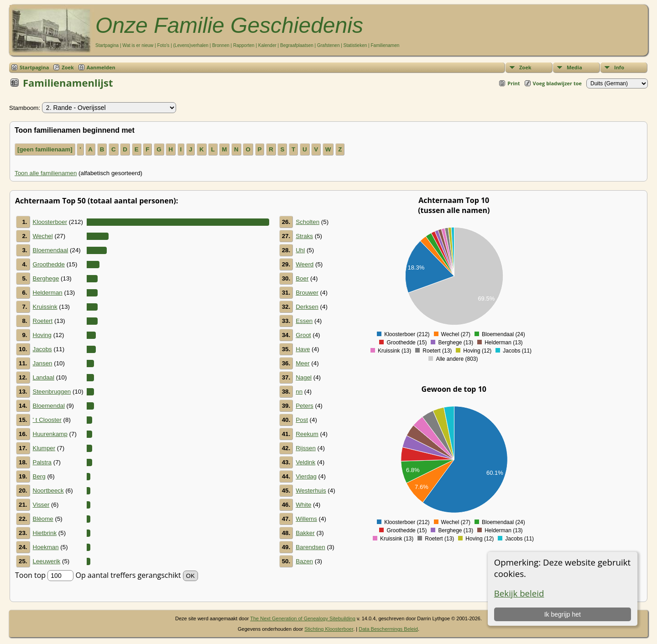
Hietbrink (45, 533)
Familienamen (385, 45)
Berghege (46, 278)
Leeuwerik (47, 561)
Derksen (307, 307)
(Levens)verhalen (191, 45)
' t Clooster (47, 420)
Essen (304, 321)
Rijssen (306, 448)
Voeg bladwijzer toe (557, 83)
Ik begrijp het (563, 614)
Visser (41, 505)
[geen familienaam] (45, 149)
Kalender (267, 45)
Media (574, 67)
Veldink (305, 462)
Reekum (307, 434)
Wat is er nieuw (138, 45)
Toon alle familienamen (46, 173)
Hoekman (46, 547)
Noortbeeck (48, 491)
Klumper (44, 448)
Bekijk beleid (519, 593)
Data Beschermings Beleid (388, 629)
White (303, 505)
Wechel (43, 236)
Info (619, 67)
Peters (305, 406)
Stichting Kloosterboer (329, 629)
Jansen (43, 363)
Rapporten (244, 45)
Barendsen (310, 547)
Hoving (42, 335)
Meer (302, 363)
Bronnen (221, 45)
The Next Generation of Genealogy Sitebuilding (303, 618)
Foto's (163, 45)
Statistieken (355, 45)
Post (302, 420)
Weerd (305, 264)
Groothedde (49, 264)
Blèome (43, 519)
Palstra (42, 462)
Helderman (48, 293)
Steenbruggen (52, 392)
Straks (304, 236)
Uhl (300, 250)
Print (514, 83)
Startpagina (107, 45)
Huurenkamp (50, 434)
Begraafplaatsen (297, 45)
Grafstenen (328, 45)
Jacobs (42, 349)
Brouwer (307, 293)
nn (299, 392)
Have (303, 349)
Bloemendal (49, 406)
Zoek (525, 67)
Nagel (304, 377)
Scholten (308, 222)
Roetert (43, 321)
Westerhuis (311, 491)
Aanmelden (101, 67)
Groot (303, 335)
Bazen (304, 561)
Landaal (44, 377)
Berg (39, 476)
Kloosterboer (50, 222)
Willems (306, 519)
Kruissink (45, 307)
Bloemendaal (51, 250)
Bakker (305, 533)
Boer (302, 278)
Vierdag (306, 476)
